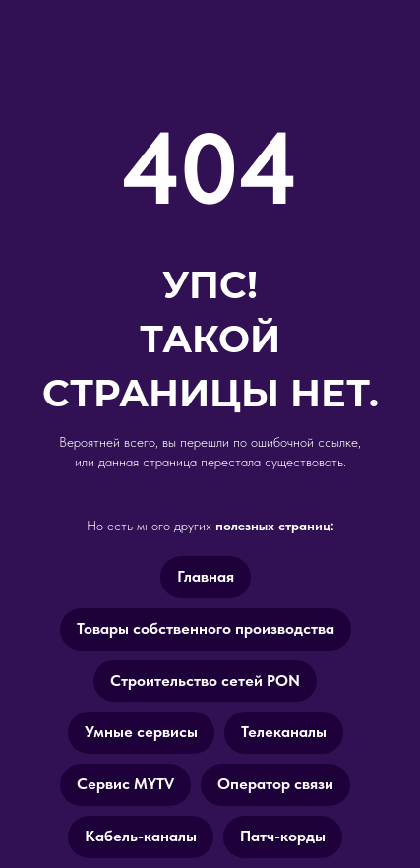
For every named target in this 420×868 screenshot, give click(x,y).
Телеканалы (284, 732)
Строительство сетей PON (205, 681)
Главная (206, 576)
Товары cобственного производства (206, 628)
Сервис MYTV (125, 784)
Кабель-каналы (141, 836)
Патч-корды (283, 836)
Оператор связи (275, 784)
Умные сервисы (141, 732)
